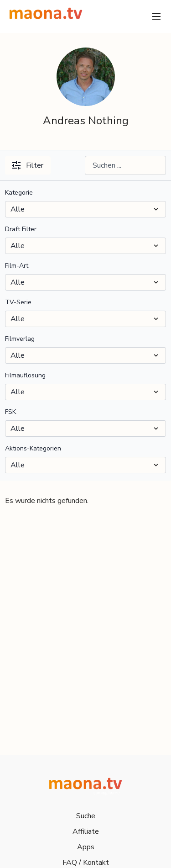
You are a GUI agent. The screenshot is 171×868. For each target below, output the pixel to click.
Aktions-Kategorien (33, 448)
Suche (86, 816)
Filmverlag (20, 339)
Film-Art (17, 266)
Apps (86, 847)
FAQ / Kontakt (86, 863)
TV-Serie (18, 302)
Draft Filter (21, 229)
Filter (28, 165)
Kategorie (19, 193)
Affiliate (86, 831)
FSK (10, 412)
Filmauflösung (25, 375)
